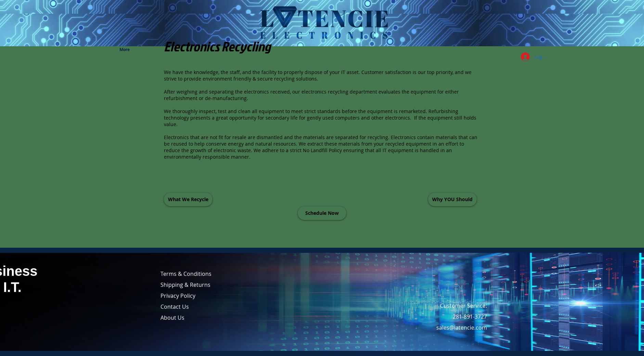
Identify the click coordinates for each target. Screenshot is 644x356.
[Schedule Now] (322, 213)
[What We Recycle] (188, 199)
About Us (172, 318)
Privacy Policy (178, 296)
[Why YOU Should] (452, 199)
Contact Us (175, 307)
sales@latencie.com (462, 328)
